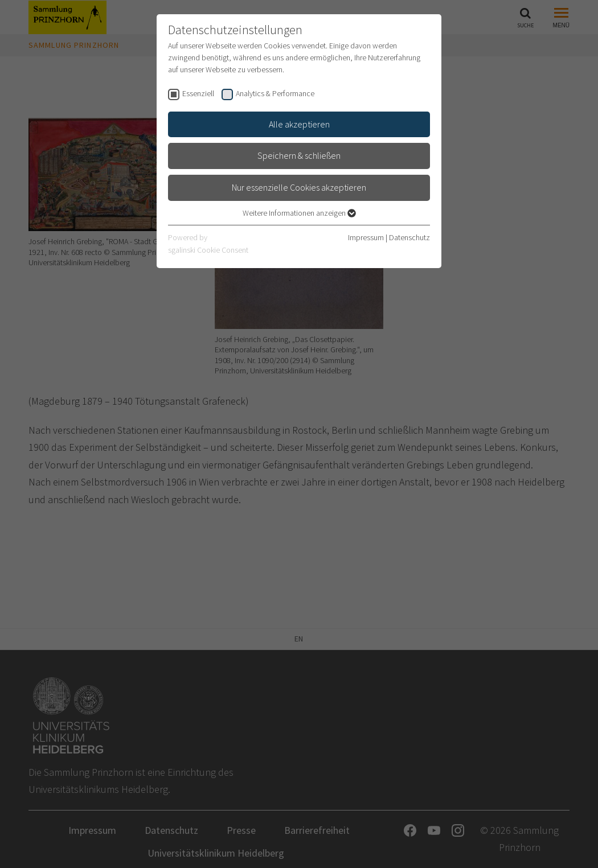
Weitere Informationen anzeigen (299, 213)
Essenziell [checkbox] (198, 93)
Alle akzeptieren (299, 124)
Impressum (366, 237)
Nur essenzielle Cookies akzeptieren (299, 187)
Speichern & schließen (299, 155)
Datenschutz (409, 237)
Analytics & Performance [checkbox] (275, 93)
